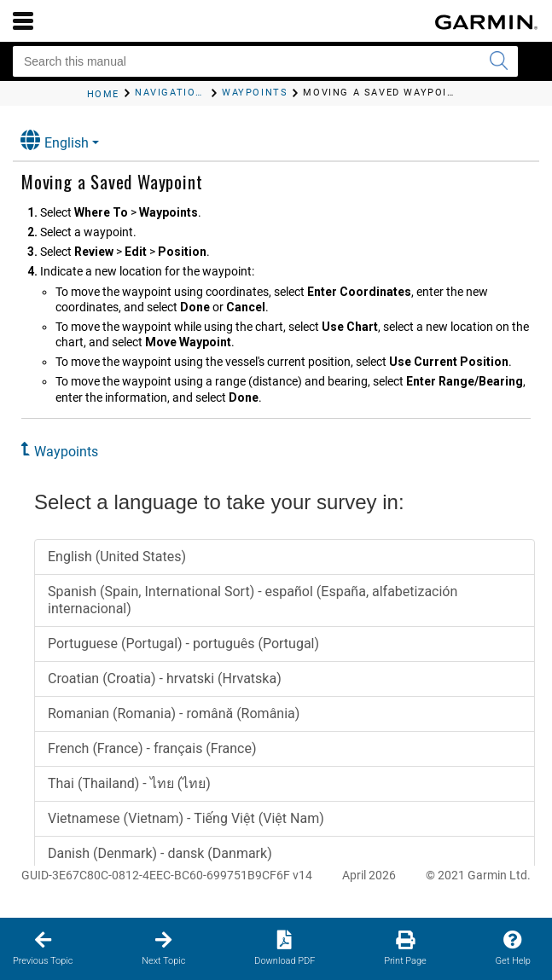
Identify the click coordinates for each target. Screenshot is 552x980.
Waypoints (66, 452)
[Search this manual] (265, 61)
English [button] (55, 140)
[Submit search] (498, 61)
